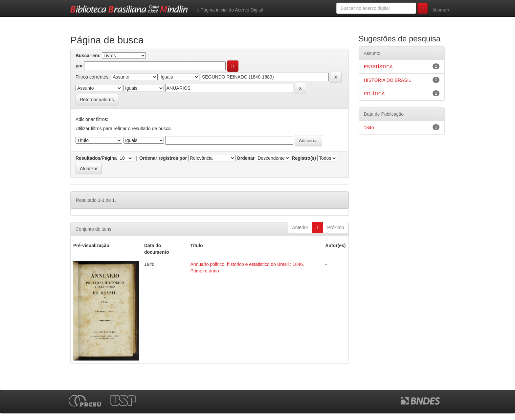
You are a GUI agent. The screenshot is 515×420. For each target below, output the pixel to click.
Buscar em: (88, 56)
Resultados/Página (96, 158)
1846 (369, 128)
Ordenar (246, 158)
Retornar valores (97, 100)
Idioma (441, 10)
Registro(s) (304, 158)
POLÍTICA (374, 94)
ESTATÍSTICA (378, 67)
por (79, 66)
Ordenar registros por (163, 158)
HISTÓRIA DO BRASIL (388, 80)
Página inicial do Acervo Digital (230, 10)
